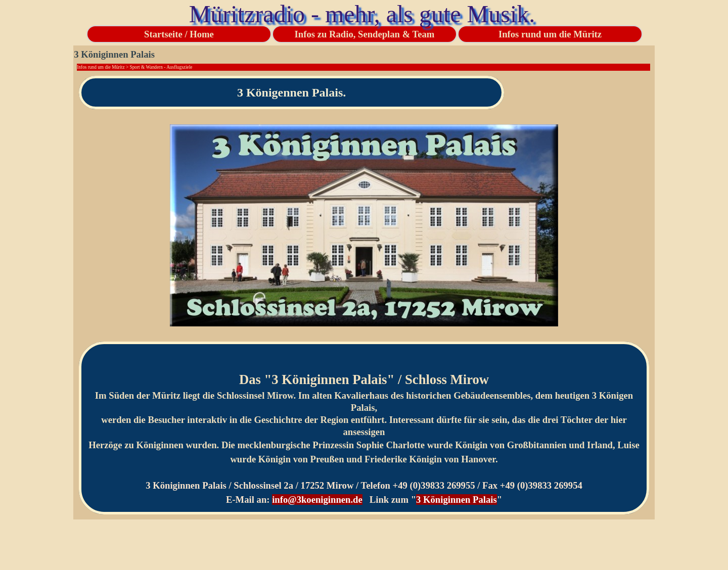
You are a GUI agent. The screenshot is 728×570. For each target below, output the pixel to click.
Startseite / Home (179, 34)
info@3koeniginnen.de (317, 500)
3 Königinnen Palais (457, 500)
